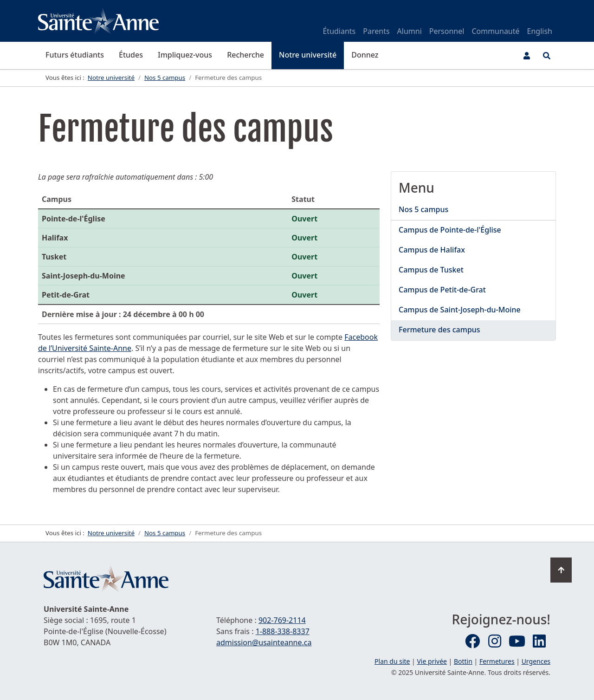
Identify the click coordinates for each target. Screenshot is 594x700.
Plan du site (392, 661)
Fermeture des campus (439, 330)
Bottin (463, 661)
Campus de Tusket (431, 270)
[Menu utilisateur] (527, 56)
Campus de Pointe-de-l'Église (450, 230)
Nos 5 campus (423, 209)
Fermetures (497, 661)
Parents (376, 31)
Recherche (245, 55)
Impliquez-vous (185, 55)
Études (131, 55)
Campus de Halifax (432, 250)
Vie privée (432, 661)
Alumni (410, 31)
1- (283, 631)
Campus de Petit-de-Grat (442, 290)
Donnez (365, 55)
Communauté (495, 31)
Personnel (447, 31)
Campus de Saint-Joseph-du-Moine (460, 310)
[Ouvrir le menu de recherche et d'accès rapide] (547, 56)
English (540, 31)
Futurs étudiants (75, 55)
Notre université (308, 55)
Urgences (536, 661)
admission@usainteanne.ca (264, 642)
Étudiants (339, 31)
